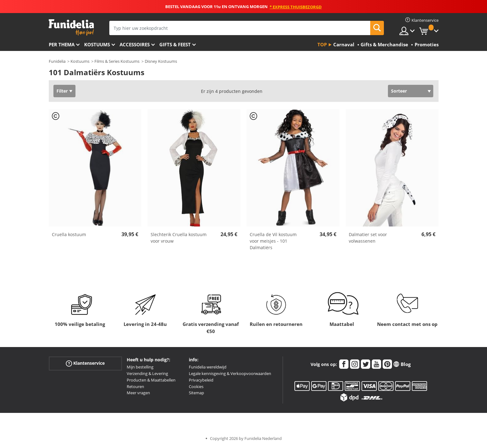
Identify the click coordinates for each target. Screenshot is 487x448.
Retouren (135, 386)
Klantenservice (85, 363)
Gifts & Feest (175, 44)
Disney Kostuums (161, 61)
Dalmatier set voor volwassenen (368, 238)
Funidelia (57, 61)
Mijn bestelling (140, 367)
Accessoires (135, 44)
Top (322, 44)
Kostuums (97, 44)
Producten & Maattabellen (151, 380)
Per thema (62, 44)
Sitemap (196, 393)
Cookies (196, 386)
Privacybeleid (201, 380)
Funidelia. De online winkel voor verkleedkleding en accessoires (71, 27)
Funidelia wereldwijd (208, 367)
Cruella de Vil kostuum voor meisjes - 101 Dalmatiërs (273, 241)
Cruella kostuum (69, 234)
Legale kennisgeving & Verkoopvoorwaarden (230, 373)
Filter (62, 91)
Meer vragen (138, 393)
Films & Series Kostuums (117, 61)
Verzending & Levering (147, 373)
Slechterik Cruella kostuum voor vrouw (179, 238)
